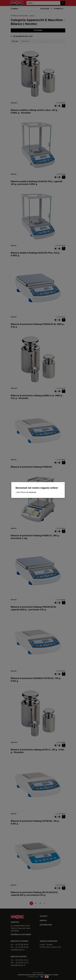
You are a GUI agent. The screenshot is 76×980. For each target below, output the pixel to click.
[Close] (63, 484)
